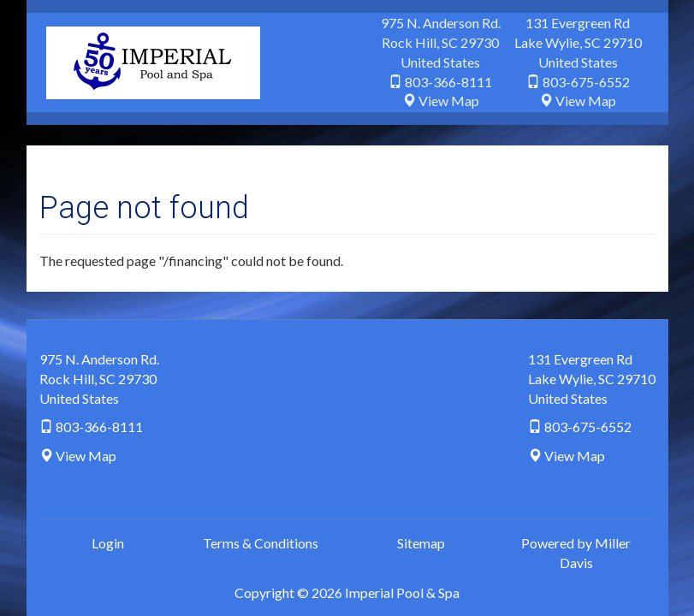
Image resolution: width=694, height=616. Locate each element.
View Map (449, 101)
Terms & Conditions (261, 543)
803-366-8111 (448, 82)
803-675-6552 (586, 82)
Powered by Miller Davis (576, 553)
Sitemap (421, 543)
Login (108, 543)
